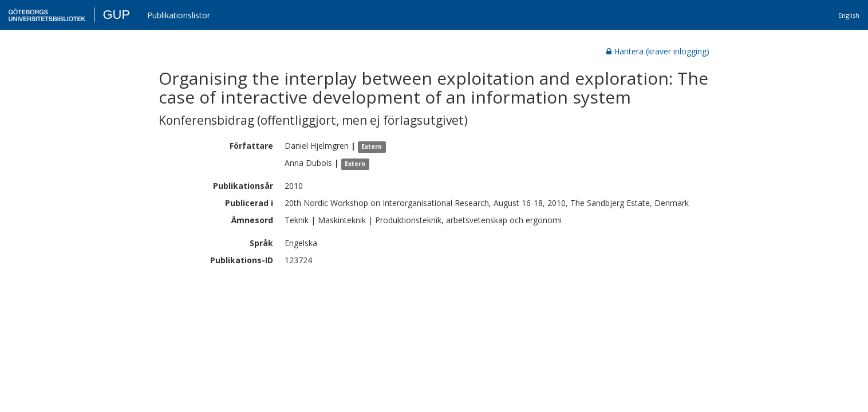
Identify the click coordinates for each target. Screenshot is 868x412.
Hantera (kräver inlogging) (658, 51)
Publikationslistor (179, 15)
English (849, 15)
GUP (116, 15)
